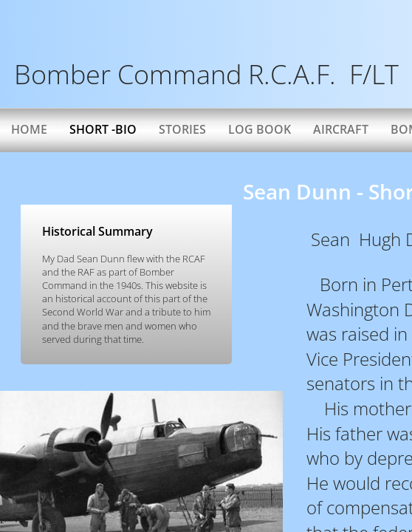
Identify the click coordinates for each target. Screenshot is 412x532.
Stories (182, 129)
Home (29, 129)
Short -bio (103, 129)
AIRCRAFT (341, 129)
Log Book (260, 129)
